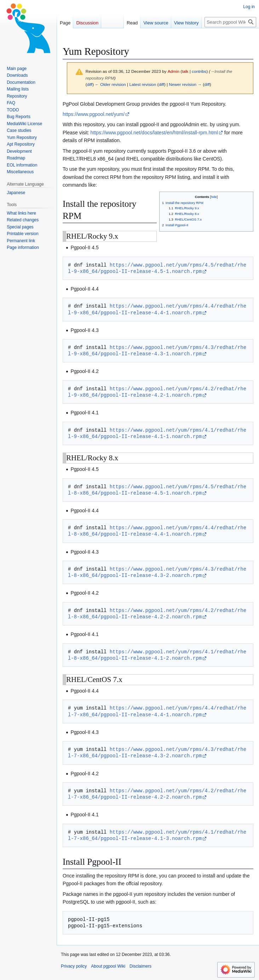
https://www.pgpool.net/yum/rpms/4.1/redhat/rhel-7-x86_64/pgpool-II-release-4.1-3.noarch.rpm (157, 835)
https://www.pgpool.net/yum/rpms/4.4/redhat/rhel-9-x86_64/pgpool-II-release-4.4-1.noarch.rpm (157, 309)
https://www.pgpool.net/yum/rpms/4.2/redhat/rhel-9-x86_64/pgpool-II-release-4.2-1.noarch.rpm (157, 392)
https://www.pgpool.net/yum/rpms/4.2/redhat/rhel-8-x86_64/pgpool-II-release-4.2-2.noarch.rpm (157, 614)
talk (185, 71)
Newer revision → (185, 84)
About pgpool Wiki (108, 966)
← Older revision (110, 84)
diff (90, 84)
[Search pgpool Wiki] (230, 22)
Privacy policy (74, 966)
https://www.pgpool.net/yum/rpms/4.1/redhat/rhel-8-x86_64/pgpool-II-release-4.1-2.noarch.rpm (157, 655)
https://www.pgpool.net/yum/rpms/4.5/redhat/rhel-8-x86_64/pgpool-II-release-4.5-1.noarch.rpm (157, 490)
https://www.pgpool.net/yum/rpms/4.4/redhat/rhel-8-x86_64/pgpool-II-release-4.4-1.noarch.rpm (157, 531)
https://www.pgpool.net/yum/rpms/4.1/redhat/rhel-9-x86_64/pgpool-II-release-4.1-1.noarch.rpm (157, 433)
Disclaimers (140, 966)
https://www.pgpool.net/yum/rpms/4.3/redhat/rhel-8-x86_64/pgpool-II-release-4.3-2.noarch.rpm (157, 572)
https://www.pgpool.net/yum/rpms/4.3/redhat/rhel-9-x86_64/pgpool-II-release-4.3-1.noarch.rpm (157, 351)
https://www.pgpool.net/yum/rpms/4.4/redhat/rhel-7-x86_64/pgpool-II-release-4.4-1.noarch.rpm (157, 711)
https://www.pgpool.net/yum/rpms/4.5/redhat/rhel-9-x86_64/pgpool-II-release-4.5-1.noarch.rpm (157, 268)
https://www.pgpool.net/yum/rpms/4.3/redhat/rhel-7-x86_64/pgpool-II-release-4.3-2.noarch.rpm (157, 752)
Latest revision (143, 84)
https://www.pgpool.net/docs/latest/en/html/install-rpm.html (154, 133)
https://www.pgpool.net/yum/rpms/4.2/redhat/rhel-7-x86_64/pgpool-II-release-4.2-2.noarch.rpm (157, 794)
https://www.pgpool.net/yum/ (94, 114)
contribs (199, 71)
